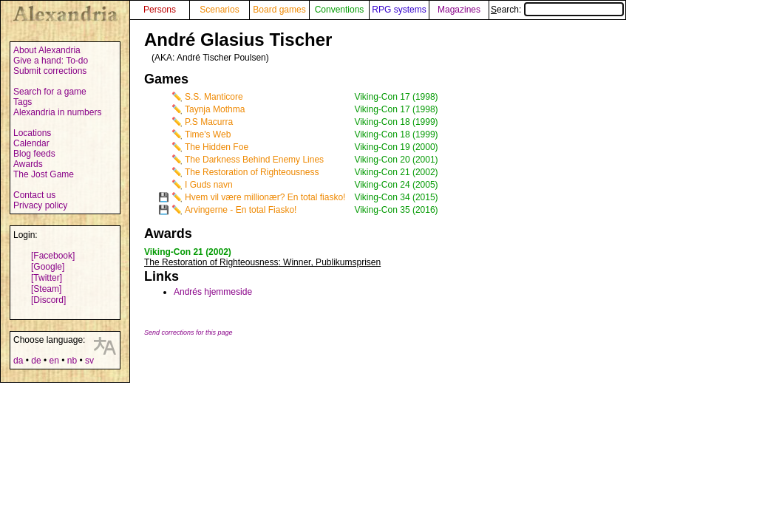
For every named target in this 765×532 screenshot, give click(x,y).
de (36, 361)
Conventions (340, 10)
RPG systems (399, 10)
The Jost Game (44, 174)
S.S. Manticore (214, 97)
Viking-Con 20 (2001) (396, 160)
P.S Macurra (209, 122)
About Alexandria (47, 50)
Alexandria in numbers (57, 112)
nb (72, 361)
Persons (160, 10)
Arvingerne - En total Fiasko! (241, 210)
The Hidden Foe (217, 147)
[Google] (48, 267)
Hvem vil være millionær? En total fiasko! (265, 197)
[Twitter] (47, 278)
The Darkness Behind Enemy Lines (254, 160)
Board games (279, 10)
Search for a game (50, 92)
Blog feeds (34, 154)
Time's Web (208, 134)
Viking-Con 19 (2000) (396, 147)
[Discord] (48, 300)
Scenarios (219, 10)
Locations (32, 133)
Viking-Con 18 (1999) (396, 122)
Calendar (31, 143)
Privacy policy (40, 205)
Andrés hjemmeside (213, 292)
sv (89, 361)
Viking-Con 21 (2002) (396, 172)
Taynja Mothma (215, 109)
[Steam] (46, 289)
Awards (28, 164)
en (54, 361)
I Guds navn (209, 185)
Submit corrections (50, 71)
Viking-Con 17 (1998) (396, 97)
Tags (23, 102)
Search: (557, 10)
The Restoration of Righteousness (252, 172)
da (18, 361)
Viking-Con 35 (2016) (396, 210)
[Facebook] (53, 256)
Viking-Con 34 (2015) (396, 197)
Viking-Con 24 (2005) (396, 185)
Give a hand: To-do (51, 61)
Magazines (459, 10)
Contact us (34, 195)
